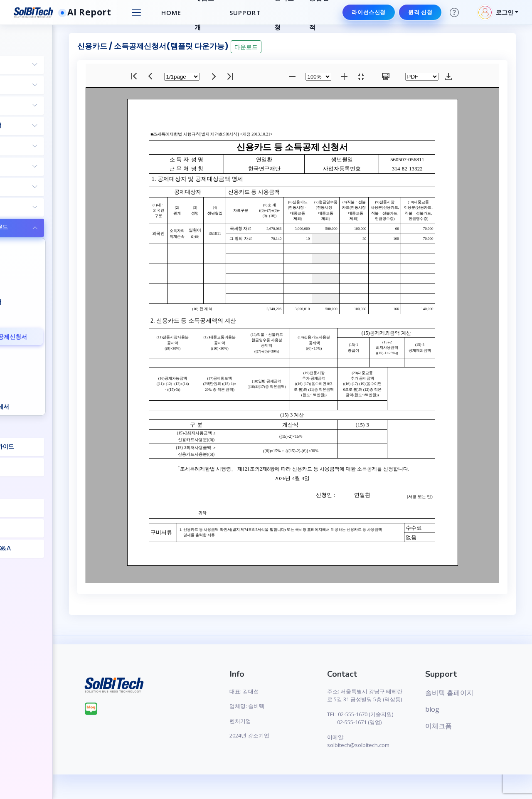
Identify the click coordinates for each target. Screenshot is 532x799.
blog (449, 709)
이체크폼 (455, 726)
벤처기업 (288, 721)
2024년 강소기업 (297, 735)
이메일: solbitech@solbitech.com (390, 757)
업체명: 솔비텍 (295, 706)
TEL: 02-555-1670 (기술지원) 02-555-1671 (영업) (388, 730)
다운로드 (320, 47)
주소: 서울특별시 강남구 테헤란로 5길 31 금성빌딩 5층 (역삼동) (389, 699)
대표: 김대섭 (292, 691)
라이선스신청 (367, 12)
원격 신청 (419, 12)
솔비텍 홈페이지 (466, 693)
